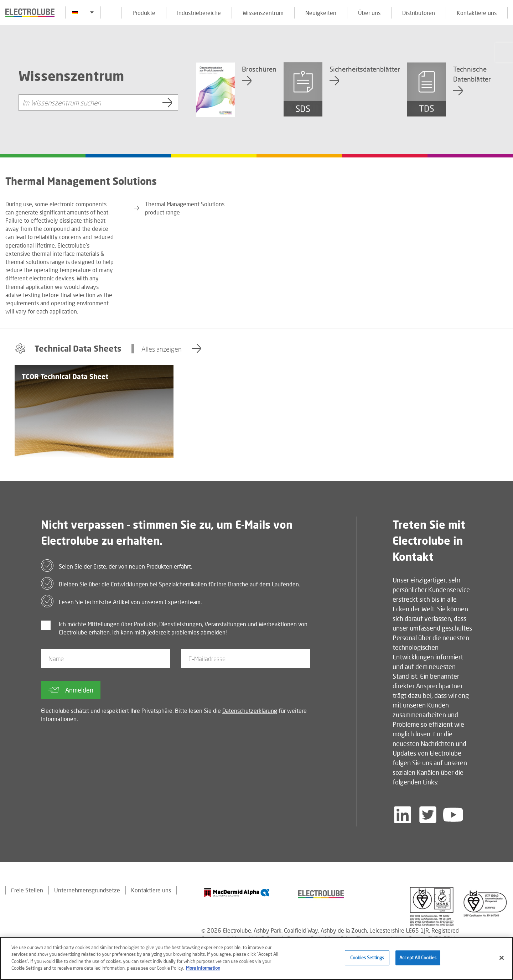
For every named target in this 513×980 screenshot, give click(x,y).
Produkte (144, 13)
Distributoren (419, 13)
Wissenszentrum (263, 13)
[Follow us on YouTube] (453, 815)
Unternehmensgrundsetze (87, 890)
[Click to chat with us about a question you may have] (504, 53)
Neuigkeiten (321, 13)
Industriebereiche (199, 13)
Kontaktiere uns (477, 13)
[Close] (502, 958)
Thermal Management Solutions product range (185, 208)
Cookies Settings (367, 958)
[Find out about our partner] (237, 893)
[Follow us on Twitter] (428, 815)
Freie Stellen (27, 890)
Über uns (369, 13)
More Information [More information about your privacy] (203, 968)
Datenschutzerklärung (250, 711)
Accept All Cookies (418, 958)
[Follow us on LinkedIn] (403, 815)
